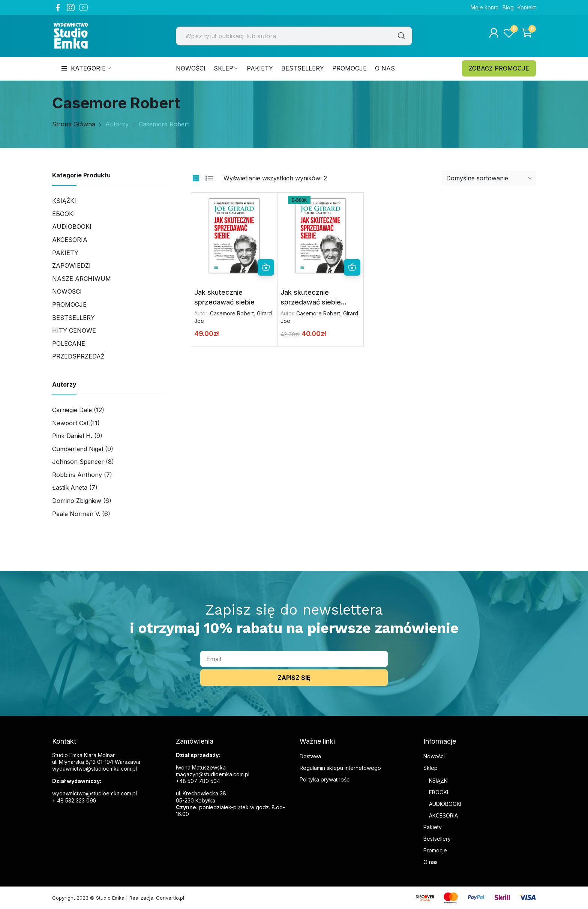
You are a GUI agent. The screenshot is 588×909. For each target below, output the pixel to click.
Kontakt (527, 7)
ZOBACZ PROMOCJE (499, 68)
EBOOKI (439, 792)
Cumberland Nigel (78, 449)
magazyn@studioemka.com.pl (213, 774)
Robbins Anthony (77, 475)
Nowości (67, 291)
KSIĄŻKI (439, 781)
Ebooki (64, 214)
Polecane (69, 343)
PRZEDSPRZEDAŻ (78, 356)
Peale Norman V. (76, 514)
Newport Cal (70, 423)
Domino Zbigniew (77, 501)
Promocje (69, 304)
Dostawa (310, 756)
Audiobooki (72, 226)
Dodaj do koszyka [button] (266, 267)
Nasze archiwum (82, 279)
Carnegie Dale (72, 410)
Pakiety (65, 253)
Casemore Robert (232, 313)
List (209, 178)
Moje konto (485, 7)
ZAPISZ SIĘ (294, 678)
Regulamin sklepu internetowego (340, 768)
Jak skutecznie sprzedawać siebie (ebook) (311, 302)
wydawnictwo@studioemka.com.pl (94, 793)
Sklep (430, 768)
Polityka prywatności (325, 779)
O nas (430, 862)
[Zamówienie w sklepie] (489, 178)
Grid (196, 178)
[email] (294, 659)
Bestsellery (73, 318)
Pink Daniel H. (72, 436)
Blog (508, 7)
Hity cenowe (74, 330)
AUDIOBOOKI (445, 804)
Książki (64, 201)
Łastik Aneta (70, 487)
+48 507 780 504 (198, 781)
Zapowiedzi (71, 265)
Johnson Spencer (78, 462)
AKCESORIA (70, 240)
